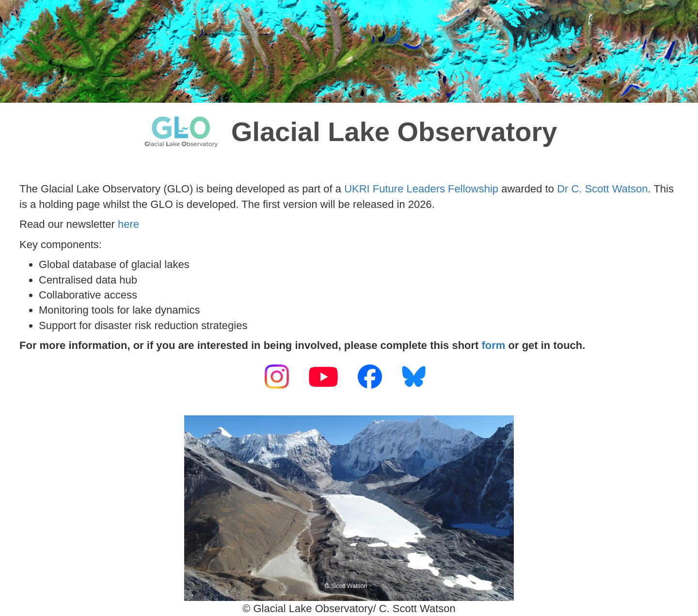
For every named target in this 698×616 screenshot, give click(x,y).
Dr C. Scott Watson (602, 189)
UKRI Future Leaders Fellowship (421, 189)
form (494, 345)
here (128, 224)
